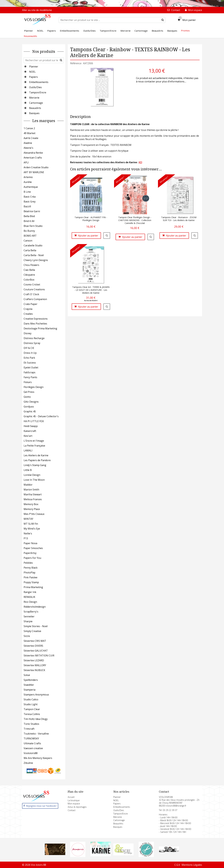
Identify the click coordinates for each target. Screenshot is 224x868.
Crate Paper (30, 304)
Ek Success (30, 363)
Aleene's (28, 148)
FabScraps (30, 372)
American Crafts (33, 158)
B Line (27, 192)
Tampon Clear (32, 709)
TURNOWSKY (31, 738)
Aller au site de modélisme (37, 10)
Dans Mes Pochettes (35, 324)
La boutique (74, 800)
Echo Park (29, 358)
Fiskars (28, 382)
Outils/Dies (35, 87)
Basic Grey (30, 202)
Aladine (28, 143)
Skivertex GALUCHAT (36, 651)
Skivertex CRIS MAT (35, 641)
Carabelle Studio (33, 245)
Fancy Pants (30, 377)
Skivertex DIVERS (33, 646)
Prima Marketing (33, 587)
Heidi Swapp (31, 426)
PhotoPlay (30, 573)
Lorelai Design (32, 475)
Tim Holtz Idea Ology (36, 719)
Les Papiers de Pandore (37, 460)
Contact (72, 810)
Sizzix (27, 636)
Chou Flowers (31, 265)
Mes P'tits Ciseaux (34, 514)
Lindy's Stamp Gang (35, 465)
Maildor (28, 485)
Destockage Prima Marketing (40, 328)
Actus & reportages (77, 807)
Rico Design (30, 602)
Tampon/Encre (38, 92)
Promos (185, 31)
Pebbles (28, 563)
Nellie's (28, 533)
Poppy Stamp (31, 582)
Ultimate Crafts (32, 743)
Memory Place (32, 509)
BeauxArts (35, 108)
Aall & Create (31, 138)
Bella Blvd (29, 216)
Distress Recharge (34, 338)
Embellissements (39, 82)
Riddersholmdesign (35, 607)
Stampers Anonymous (36, 695)
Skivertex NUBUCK (34, 670)
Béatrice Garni (32, 211)
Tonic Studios (31, 724)
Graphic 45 (30, 411)
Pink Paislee (30, 577)
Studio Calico (31, 699)
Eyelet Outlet (31, 367)
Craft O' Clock (31, 294)
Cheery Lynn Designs (36, 260)
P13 (26, 538)
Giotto (27, 397)
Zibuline (28, 763)
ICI (141, 162)
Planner (34, 67)
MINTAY (28, 519)
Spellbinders (31, 680)
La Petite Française (34, 446)
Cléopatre (29, 275)
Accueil (71, 797)
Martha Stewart (33, 494)
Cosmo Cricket (32, 285)
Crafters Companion (35, 299)
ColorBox (29, 280)
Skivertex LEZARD (34, 660)
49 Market (30, 133)
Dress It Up (30, 353)
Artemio (28, 177)
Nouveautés (30, 36)
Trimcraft (29, 729)
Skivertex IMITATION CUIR (39, 656)
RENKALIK (29, 597)
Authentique (31, 187)
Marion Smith (31, 490)
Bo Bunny (29, 231)
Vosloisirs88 (31, 753)
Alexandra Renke (33, 153)
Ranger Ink (30, 592)
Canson (28, 241)
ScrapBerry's (31, 612)
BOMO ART (30, 236)
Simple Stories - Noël (36, 626)
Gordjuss (29, 407)
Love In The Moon (34, 480)
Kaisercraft (30, 431)
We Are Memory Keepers (38, 758)
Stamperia (30, 690)
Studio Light (31, 704)
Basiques (34, 113)
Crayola (28, 309)
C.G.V (177, 865)
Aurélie (28, 182)
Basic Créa (30, 197)
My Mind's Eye (32, 529)
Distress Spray (32, 343)
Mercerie (34, 98)
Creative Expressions (36, 319)
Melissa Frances (33, 499)
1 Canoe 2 (29, 128)
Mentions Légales (192, 865)
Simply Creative (32, 631)
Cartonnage (36, 103)
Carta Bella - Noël (34, 255)
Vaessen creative (33, 748)
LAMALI (28, 450)
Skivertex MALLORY (35, 665)
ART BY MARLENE (34, 172)
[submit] (163, 20)
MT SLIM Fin (31, 524)
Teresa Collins (32, 714)
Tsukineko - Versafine (36, 734)
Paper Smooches (33, 548)
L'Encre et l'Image (34, 441)
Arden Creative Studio (36, 167)
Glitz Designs (31, 402)
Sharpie (28, 621)
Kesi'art (28, 436)
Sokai (27, 675)
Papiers (33, 77)
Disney (28, 333)
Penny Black (31, 568)
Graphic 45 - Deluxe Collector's (41, 416)
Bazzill (27, 206)
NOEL (32, 72)
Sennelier (29, 616)
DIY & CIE (29, 348)
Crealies (28, 314)
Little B (28, 470)
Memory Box (31, 504)
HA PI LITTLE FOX (34, 421)
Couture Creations (34, 289)
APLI (26, 162)
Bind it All (29, 221)
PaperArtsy (30, 553)
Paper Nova (30, 543)
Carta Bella (30, 250)
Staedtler (29, 685)
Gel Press (29, 392)
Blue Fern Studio (33, 226)
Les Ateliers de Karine (36, 455)
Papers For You (32, 558)
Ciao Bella (29, 270)
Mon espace (74, 804)
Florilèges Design (34, 387)
